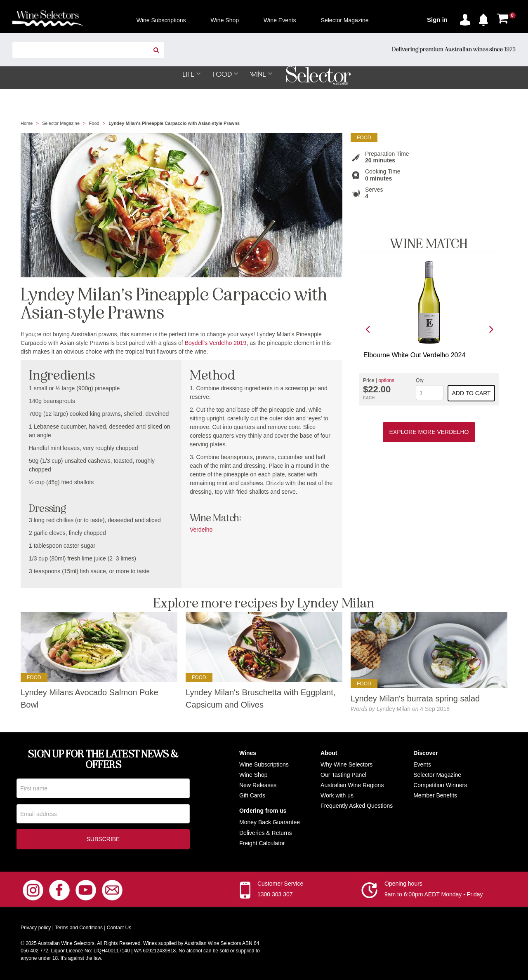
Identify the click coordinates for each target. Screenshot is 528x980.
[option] (429, 329)
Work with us (337, 796)
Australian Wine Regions (352, 785)
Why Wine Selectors (346, 765)
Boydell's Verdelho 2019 (216, 343)
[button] (486, 18)
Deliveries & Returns (266, 833)
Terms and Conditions (79, 929)
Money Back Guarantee (270, 823)
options (386, 381)
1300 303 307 (275, 896)
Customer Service (280, 885)
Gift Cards (252, 796)
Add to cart (471, 394)
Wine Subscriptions (264, 765)
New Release (256, 785)
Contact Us (119, 929)
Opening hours (403, 885)
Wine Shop (253, 775)
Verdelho (201, 530)
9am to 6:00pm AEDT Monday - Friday (434, 896)
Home (27, 124)
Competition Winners (440, 785)
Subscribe (103, 841)
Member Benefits (435, 796)
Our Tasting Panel (343, 775)
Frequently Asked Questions (357, 806)
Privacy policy (36, 929)
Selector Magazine (61, 124)
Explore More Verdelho (429, 432)
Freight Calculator (262, 844)
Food (94, 124)
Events (422, 765)
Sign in (437, 20)
